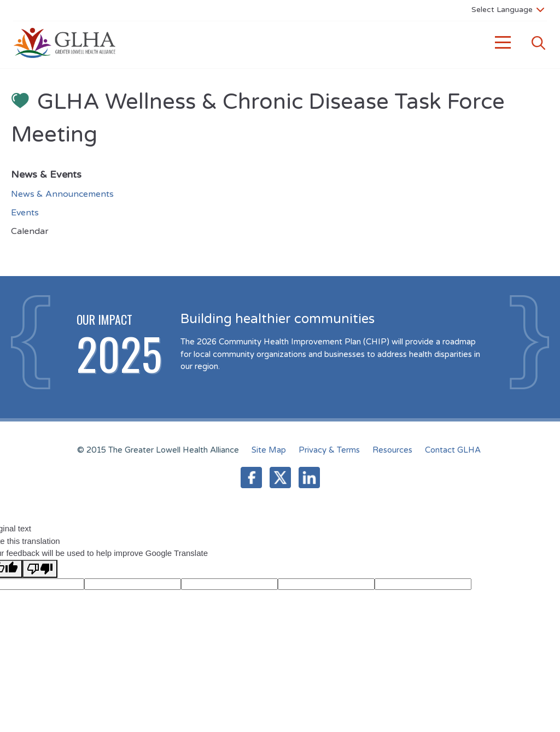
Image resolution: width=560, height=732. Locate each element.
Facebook (251, 478)
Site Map (269, 450)
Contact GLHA (453, 450)
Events (25, 213)
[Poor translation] (40, 569)
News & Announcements (62, 194)
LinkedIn (309, 478)
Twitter (280, 478)
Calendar (30, 231)
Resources (392, 450)
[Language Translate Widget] (508, 9)
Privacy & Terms (329, 450)
